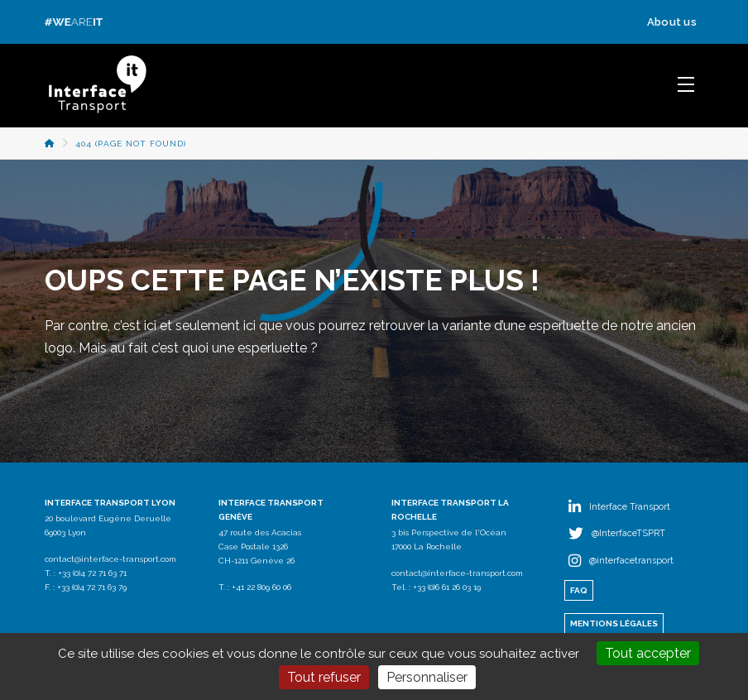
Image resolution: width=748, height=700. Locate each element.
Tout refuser (324, 677)
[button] (686, 84)
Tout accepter (648, 653)
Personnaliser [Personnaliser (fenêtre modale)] (427, 677)
